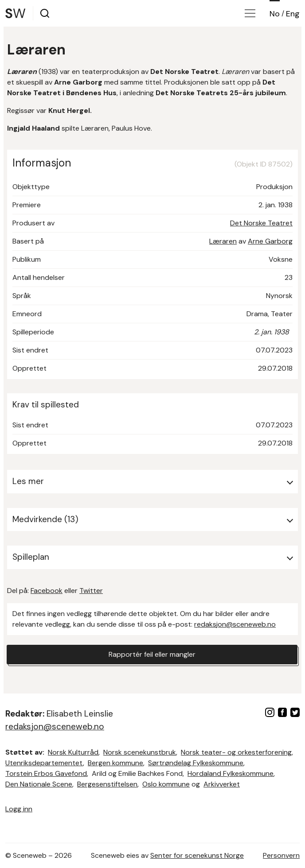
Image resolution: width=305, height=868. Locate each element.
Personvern (281, 855)
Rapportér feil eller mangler (152, 654)
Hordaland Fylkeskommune (231, 773)
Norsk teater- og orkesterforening (236, 752)
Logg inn (19, 809)
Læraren (223, 241)
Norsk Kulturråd (73, 752)
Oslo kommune (166, 784)
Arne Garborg (270, 241)
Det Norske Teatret (261, 223)
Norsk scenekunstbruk (140, 752)
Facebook (47, 591)
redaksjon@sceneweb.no (235, 624)
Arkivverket (222, 784)
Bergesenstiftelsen (107, 784)
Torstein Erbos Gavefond (46, 773)
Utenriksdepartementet (44, 763)
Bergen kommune (115, 763)
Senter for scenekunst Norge (197, 855)
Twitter (91, 591)
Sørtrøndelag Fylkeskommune (196, 763)
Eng (293, 14)
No (275, 14)
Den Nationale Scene (39, 784)
